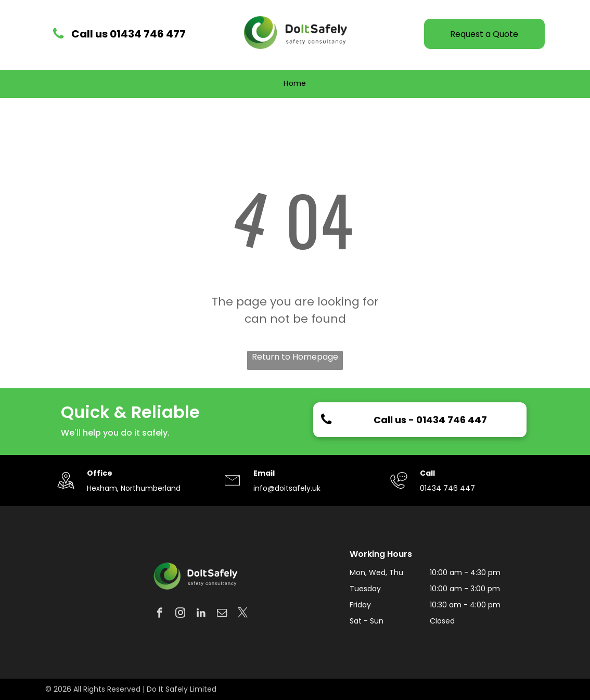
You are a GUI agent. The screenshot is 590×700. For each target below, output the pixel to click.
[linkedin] (201, 614)
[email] (222, 614)
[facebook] (159, 614)
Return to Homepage (295, 357)
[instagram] (180, 614)
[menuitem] (295, 84)
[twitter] (243, 614)
